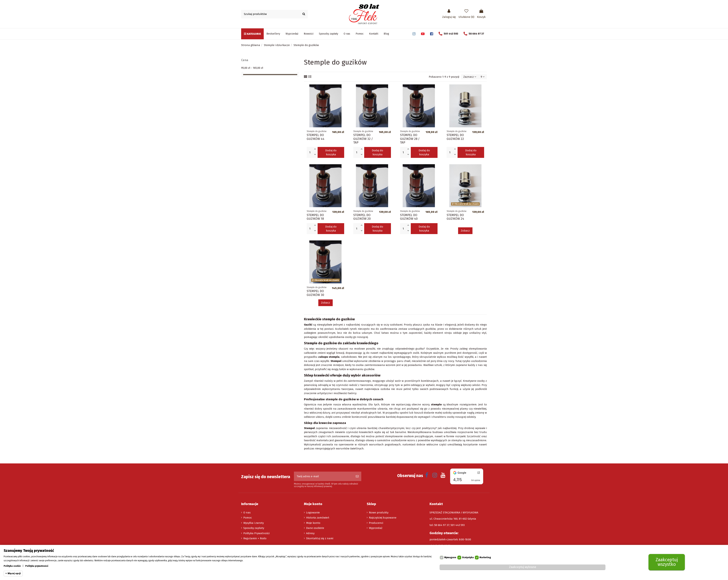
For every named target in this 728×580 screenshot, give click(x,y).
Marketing (485, 558)
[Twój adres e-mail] (324, 476)
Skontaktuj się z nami (320, 538)
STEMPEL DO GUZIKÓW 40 (409, 217)
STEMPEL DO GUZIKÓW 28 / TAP (410, 139)
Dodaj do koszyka (331, 153)
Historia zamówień (318, 518)
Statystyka (468, 558)
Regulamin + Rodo (255, 538)
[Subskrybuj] (357, 476)
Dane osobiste (315, 528)
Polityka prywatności (37, 566)
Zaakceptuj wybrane (523, 567)
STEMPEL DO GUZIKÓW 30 (315, 293)
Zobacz (465, 231)
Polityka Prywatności (256, 533)
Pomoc (248, 518)
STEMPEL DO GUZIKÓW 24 (455, 217)
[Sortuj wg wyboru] (470, 77)
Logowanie (313, 513)
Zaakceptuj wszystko (667, 562)
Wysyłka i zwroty (254, 523)
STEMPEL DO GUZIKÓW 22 (455, 137)
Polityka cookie (12, 566)
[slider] (242, 74)
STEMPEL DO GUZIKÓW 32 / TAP (363, 139)
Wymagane (450, 558)
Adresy (310, 533)
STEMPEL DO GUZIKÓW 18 (315, 217)
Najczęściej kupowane (383, 518)
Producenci (376, 523)
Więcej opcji (14, 574)
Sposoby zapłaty (254, 528)
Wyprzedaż (376, 528)
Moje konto (313, 523)
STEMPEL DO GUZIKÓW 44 (315, 137)
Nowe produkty (379, 513)
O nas (247, 513)
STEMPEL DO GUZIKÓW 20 (362, 217)
